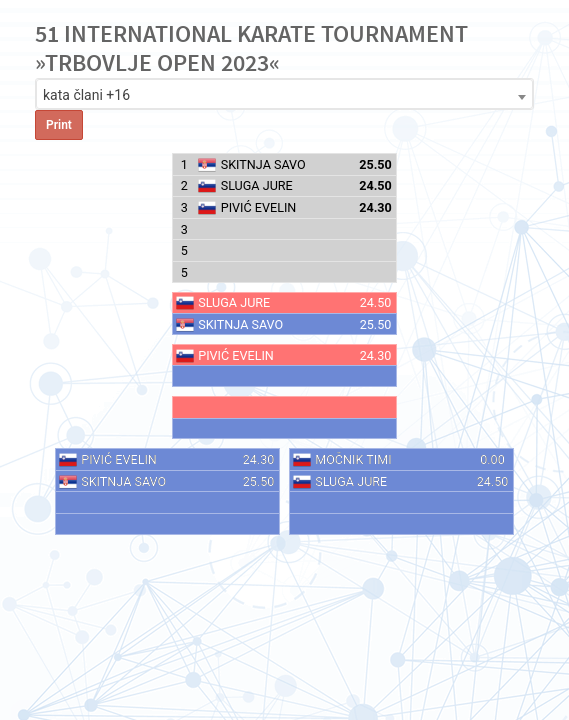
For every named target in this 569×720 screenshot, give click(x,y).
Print (59, 125)
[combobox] (284, 94)
